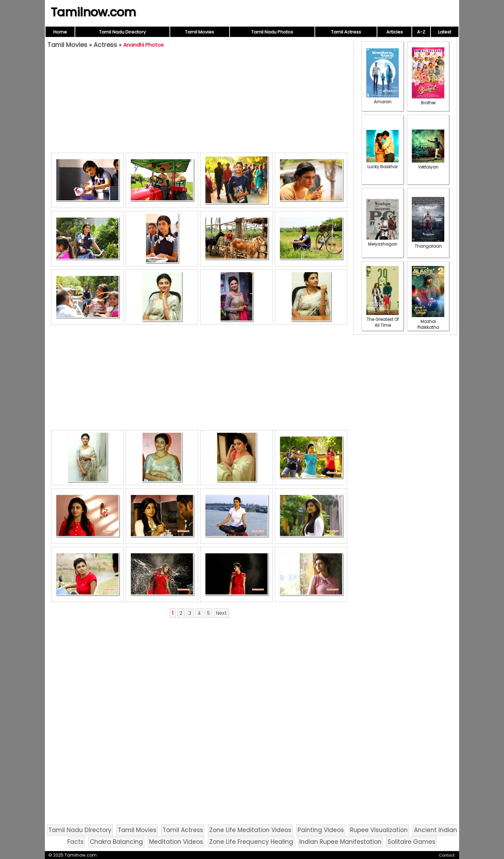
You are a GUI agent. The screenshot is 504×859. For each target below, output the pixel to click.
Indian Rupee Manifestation (340, 842)
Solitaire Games (411, 842)
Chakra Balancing (116, 842)
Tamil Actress (346, 32)
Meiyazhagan (382, 241)
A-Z (421, 32)
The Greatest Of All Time (382, 319)
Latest (445, 32)
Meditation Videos (176, 842)
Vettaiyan (428, 164)
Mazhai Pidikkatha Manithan (428, 324)
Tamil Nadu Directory (122, 32)
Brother (428, 100)
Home (60, 32)
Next (221, 613)
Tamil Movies (200, 32)
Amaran (382, 99)
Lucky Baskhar (382, 164)
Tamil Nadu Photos (272, 32)
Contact (447, 855)
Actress (105, 45)
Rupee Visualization (379, 830)
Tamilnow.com (93, 12)
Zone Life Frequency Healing (251, 842)
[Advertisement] (199, 102)
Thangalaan (428, 243)
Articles (395, 32)
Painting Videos (321, 830)
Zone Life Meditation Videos (250, 830)
